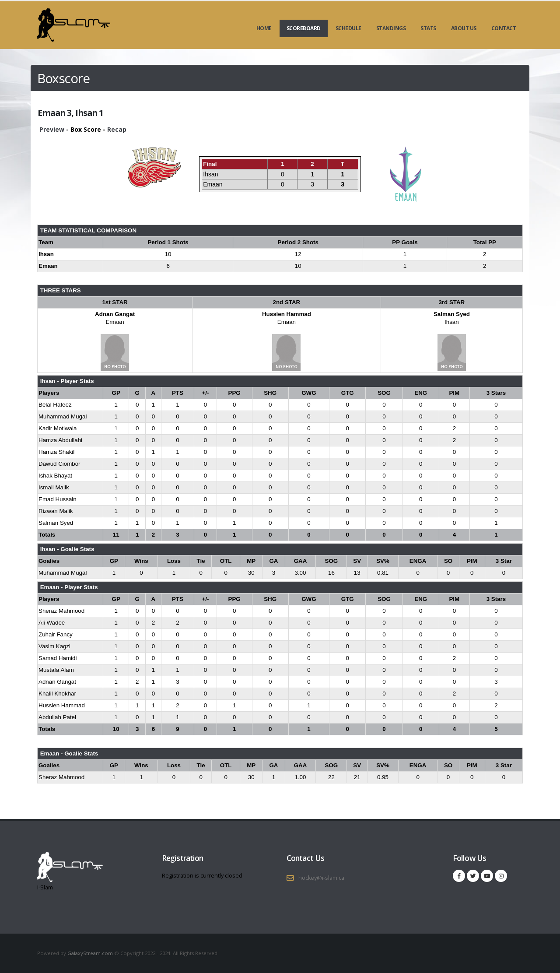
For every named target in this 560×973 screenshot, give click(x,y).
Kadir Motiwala (58, 428)
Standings (391, 28)
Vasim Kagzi (54, 646)
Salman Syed (452, 314)
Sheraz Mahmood (61, 611)
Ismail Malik (54, 487)
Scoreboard (304, 28)
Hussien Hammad (287, 314)
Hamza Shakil (56, 452)
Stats (428, 28)
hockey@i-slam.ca (321, 878)
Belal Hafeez (55, 405)
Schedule (348, 28)
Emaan (115, 322)
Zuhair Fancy (56, 634)
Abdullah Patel (57, 717)
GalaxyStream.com (91, 953)
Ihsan (452, 322)
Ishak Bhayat (55, 476)
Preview (52, 129)
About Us (464, 28)
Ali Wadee (52, 623)
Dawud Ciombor (59, 464)
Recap (117, 129)
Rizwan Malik (56, 511)
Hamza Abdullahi (60, 440)
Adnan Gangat (115, 314)
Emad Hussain (58, 499)
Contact (504, 28)
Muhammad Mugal (63, 416)
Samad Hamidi (58, 658)
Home (264, 28)
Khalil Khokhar (57, 694)
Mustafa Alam (56, 670)
